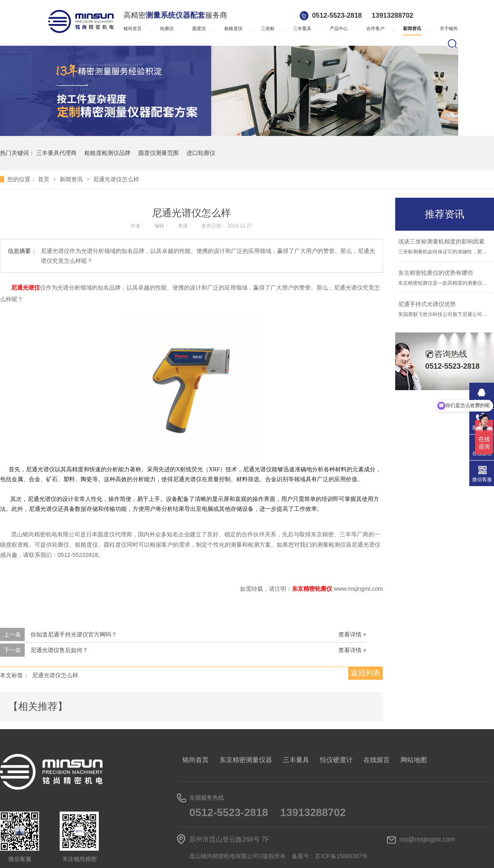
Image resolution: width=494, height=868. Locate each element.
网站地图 (414, 760)
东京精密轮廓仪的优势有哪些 (436, 273)
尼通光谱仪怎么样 (116, 179)
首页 (44, 179)
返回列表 (366, 673)
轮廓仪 (167, 28)
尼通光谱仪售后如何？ (59, 650)
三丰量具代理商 (56, 153)
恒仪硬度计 (336, 760)
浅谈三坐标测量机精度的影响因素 (441, 241)
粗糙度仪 (233, 28)
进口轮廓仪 (201, 153)
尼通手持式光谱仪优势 (427, 304)
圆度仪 (199, 28)
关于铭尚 (449, 28)
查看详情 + (352, 634)
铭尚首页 (133, 28)
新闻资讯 (412, 28)
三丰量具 (302, 28)
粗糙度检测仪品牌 (107, 153)
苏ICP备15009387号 (341, 856)
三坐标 (268, 28)
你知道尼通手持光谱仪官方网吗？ (74, 634)
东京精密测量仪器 (246, 760)
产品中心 (339, 28)
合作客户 (375, 28)
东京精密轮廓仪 (313, 589)
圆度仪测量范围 (158, 153)
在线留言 (377, 760)
